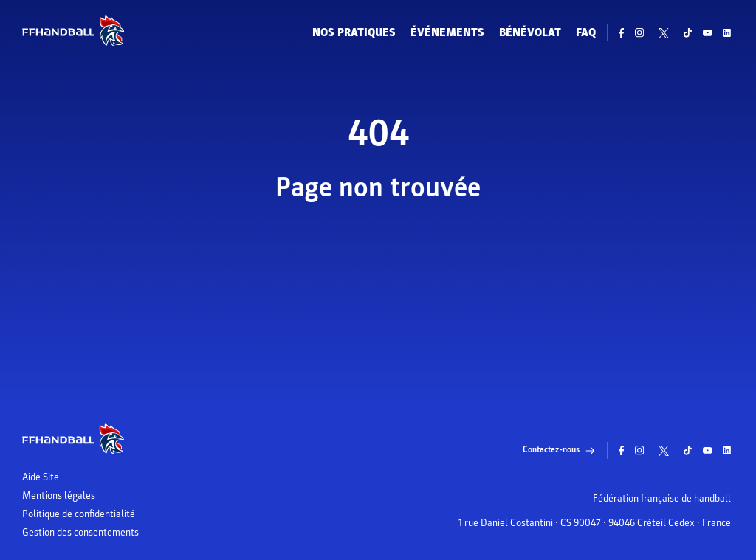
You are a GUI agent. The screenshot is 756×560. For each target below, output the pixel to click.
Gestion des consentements (80, 533)
